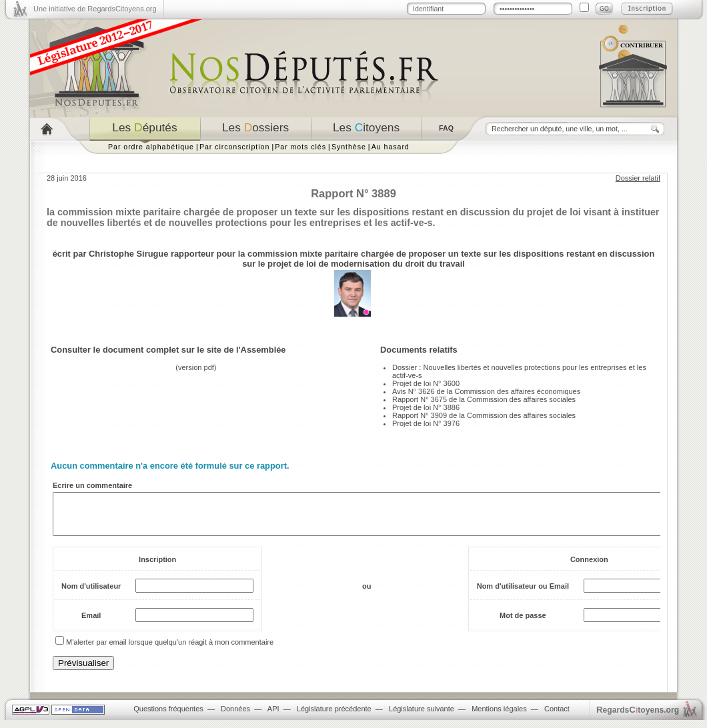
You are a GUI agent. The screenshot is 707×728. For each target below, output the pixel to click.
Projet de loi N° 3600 (426, 383)
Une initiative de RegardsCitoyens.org (95, 9)
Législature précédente (334, 717)
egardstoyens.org (638, 718)
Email (91, 623)
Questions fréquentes (168, 717)
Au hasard (391, 147)
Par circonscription (234, 147)
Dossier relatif (638, 178)
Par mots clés (300, 147)
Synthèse (349, 147)
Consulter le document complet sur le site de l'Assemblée (168, 350)
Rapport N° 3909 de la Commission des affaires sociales (484, 415)
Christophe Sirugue (128, 254)
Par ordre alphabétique (151, 147)
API (273, 717)
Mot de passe (523, 623)
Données (235, 717)
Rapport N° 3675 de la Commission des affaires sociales (484, 399)
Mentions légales (499, 717)
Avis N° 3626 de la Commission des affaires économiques (486, 391)
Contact (557, 717)
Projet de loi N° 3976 (426, 423)
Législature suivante (422, 717)
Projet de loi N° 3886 (426, 407)
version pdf (196, 367)
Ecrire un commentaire (92, 485)
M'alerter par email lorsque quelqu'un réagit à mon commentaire (170, 650)
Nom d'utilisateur (91, 594)
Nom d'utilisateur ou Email (523, 594)
